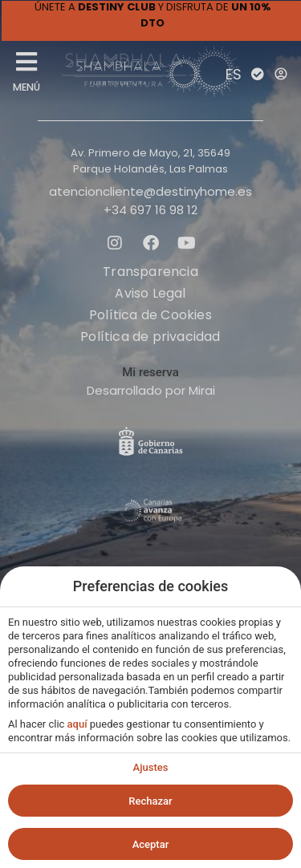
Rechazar (150, 801)
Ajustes (151, 767)
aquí (77, 724)
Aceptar (151, 844)
